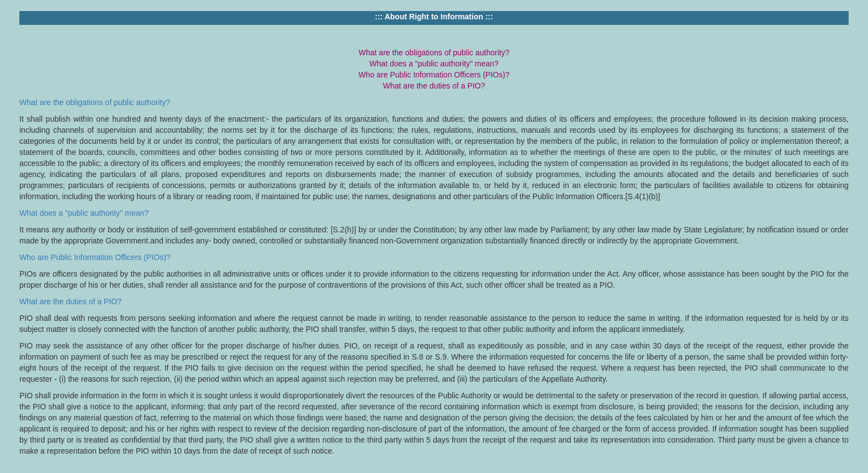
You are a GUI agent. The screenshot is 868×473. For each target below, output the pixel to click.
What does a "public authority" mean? (84, 213)
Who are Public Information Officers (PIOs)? (95, 257)
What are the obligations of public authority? (95, 102)
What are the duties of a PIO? (70, 302)
